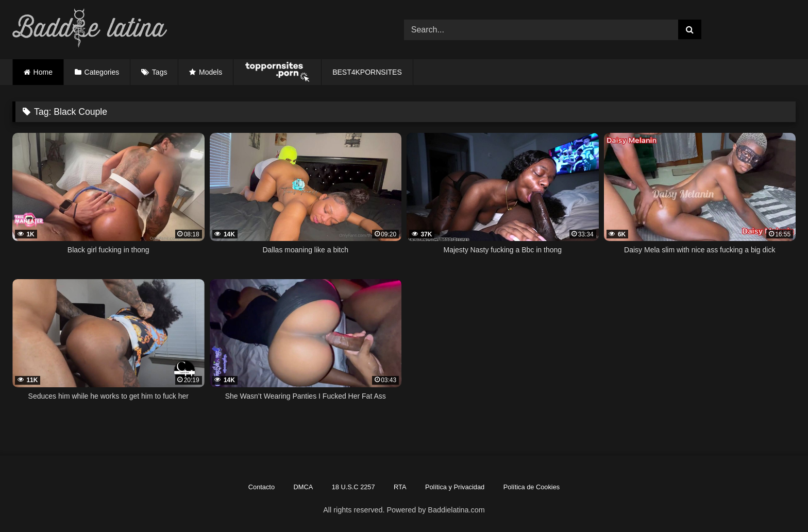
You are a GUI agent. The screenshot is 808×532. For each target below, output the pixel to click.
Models (211, 72)
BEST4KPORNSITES (367, 72)
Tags (160, 72)
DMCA (304, 487)
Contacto (262, 487)
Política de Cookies (532, 487)
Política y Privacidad (455, 487)
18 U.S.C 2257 (353, 487)
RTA (400, 487)
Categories (102, 72)
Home (43, 72)
